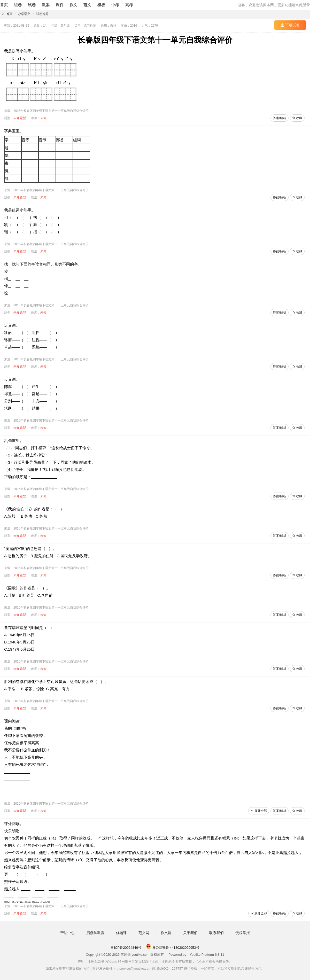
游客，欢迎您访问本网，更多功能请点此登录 (274, 5)
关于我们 (190, 933)
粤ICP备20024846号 (126, 948)
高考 (129, 5)
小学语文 (24, 14)
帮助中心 (67, 933)
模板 (101, 5)
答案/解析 (279, 118)
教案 (46, 5)
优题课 (121, 933)
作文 (73, 5)
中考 (115, 5)
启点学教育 (95, 933)
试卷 (32, 5)
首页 (4, 5)
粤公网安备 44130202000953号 (173, 948)
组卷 (18, 5)
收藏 (297, 118)
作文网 (166, 933)
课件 (60, 5)
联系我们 (216, 933)
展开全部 (259, 811)
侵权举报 (243, 933)
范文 (87, 5)
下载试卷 (290, 25)
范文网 (144, 933)
